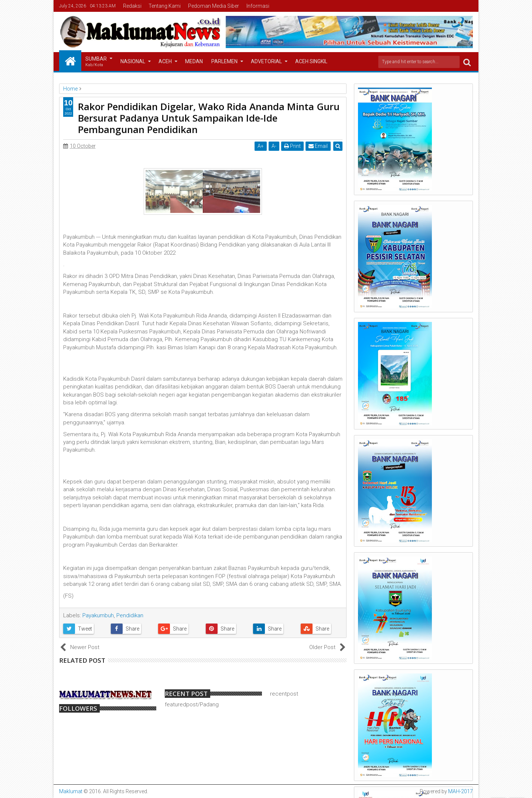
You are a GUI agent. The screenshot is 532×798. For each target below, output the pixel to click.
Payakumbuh (98, 615)
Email (318, 146)
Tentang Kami (165, 6)
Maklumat (71, 791)
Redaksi (132, 6)
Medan (194, 61)
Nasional (133, 61)
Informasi (258, 6)
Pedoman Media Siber (214, 6)
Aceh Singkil (311, 61)
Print (292, 146)
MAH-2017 (461, 791)
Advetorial (266, 61)
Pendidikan (130, 615)
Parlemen (224, 61)
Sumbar (96, 62)
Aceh (165, 61)
